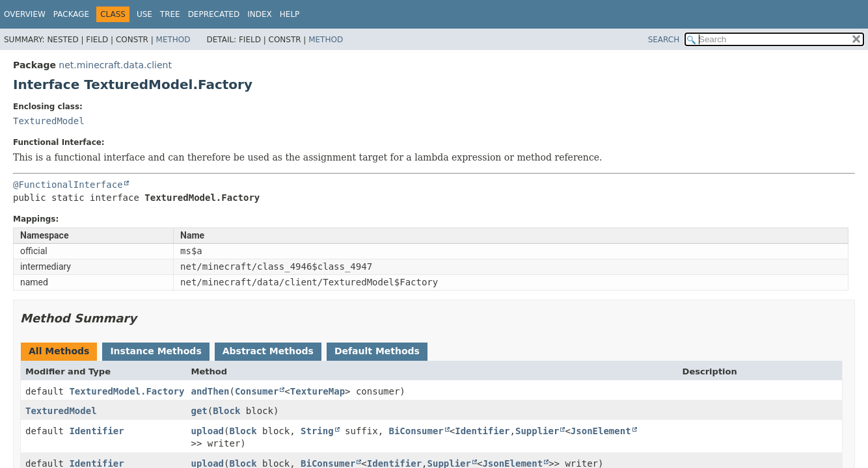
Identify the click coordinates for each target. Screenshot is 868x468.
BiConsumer (416, 431)
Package (71, 14)
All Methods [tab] (59, 351)
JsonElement (601, 431)
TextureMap (318, 391)
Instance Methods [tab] (156, 351)
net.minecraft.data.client (115, 65)
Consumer (257, 391)
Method (173, 40)
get (199, 411)
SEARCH (664, 40)
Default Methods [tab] (377, 351)
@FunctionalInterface (68, 185)
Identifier (96, 431)
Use (144, 14)
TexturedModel (49, 121)
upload (207, 431)
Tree (170, 14)
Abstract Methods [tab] (268, 351)
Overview (25, 14)
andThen (210, 391)
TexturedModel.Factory (127, 391)
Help (290, 14)
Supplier (537, 431)
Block (226, 411)
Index (260, 14)
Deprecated (214, 14)
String (317, 431)
